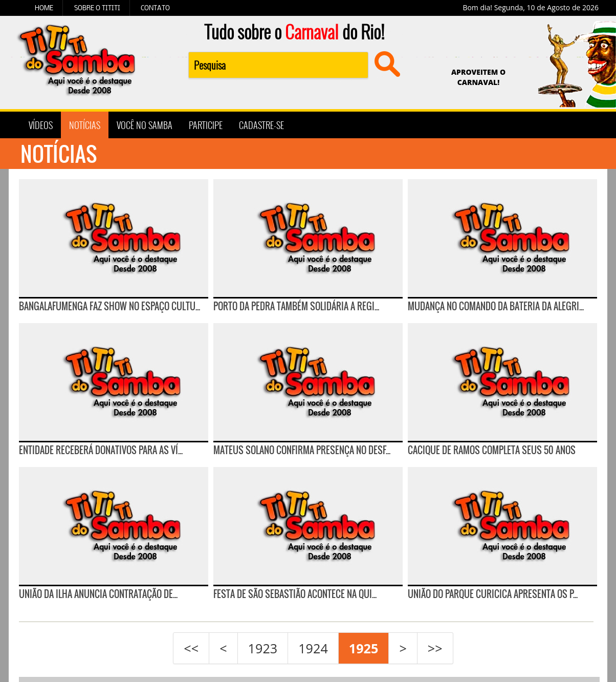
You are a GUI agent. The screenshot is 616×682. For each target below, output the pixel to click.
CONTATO (155, 8)
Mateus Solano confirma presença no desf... (302, 450)
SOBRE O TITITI (97, 8)
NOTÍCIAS (85, 125)
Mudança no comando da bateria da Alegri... (496, 306)
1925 (364, 648)
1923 (263, 648)
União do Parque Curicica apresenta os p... (493, 594)
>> (435, 648)
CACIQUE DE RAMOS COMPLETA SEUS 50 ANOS (492, 450)
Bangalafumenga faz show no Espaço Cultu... (109, 306)
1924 (313, 648)
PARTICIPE (206, 125)
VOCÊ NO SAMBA (145, 125)
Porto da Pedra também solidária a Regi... (296, 306)
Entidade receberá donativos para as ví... (101, 450)
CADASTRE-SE (261, 125)
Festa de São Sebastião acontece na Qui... (295, 594)
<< (191, 648)
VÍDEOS (41, 125)
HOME (44, 8)
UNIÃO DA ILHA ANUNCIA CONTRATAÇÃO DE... (98, 594)
